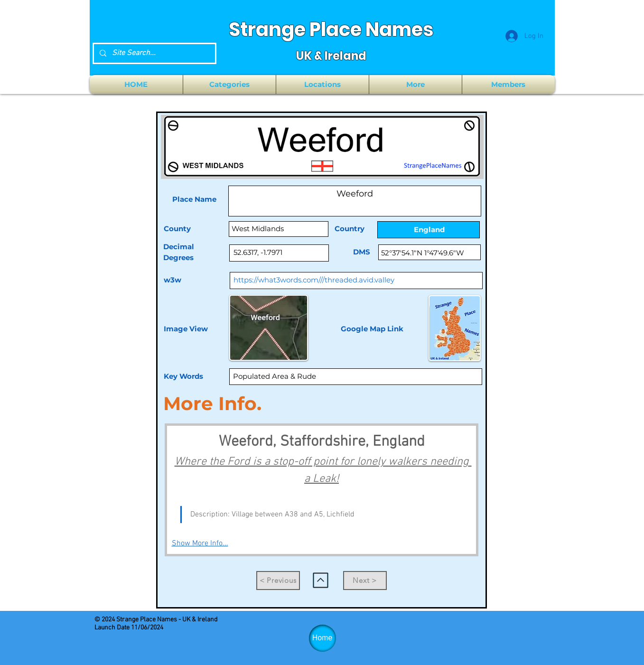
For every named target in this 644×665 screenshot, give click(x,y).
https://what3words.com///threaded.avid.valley (314, 280)
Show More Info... (200, 543)
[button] (229, 84)
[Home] (322, 638)
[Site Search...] (154, 53)
